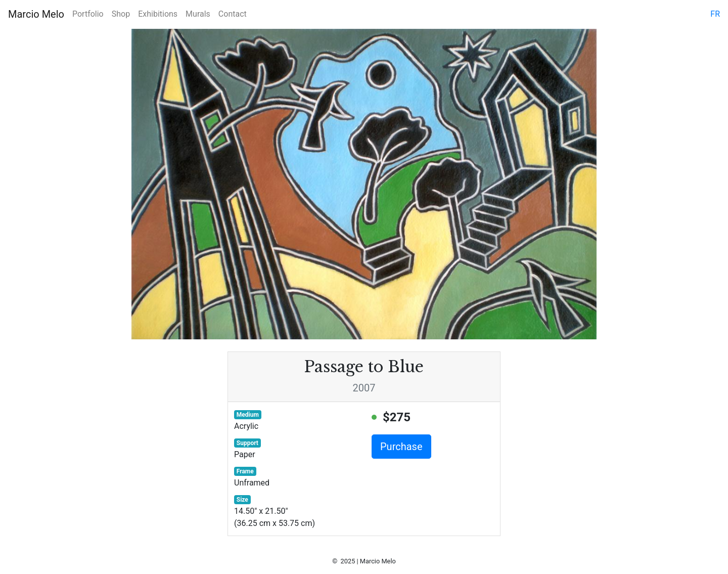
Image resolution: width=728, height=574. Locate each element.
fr (715, 14)
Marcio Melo (36, 14)
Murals (198, 14)
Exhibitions (158, 14)
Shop (121, 14)
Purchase (401, 447)
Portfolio (88, 14)
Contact (233, 14)
